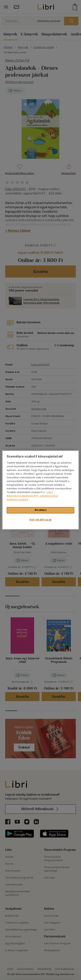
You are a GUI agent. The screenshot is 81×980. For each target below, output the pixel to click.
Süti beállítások (40, 520)
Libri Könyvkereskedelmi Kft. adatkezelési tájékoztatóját (32, 496)
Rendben (41, 510)
